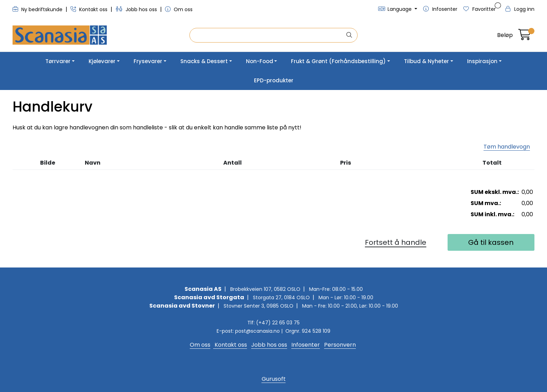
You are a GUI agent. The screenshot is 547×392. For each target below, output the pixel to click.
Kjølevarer (102, 61)
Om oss (179, 9)
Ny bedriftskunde (38, 9)
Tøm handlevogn (507, 147)
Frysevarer (148, 61)
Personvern (340, 345)
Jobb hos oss (137, 9)
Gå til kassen (491, 242)
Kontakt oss (90, 9)
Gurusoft (274, 379)
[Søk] (268, 35)
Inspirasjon (482, 61)
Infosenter (306, 345)
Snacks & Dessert (204, 61)
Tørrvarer (58, 61)
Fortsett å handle (396, 242)
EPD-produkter (274, 80)
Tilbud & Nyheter (426, 61)
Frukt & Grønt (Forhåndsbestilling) (338, 61)
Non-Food (260, 61)
